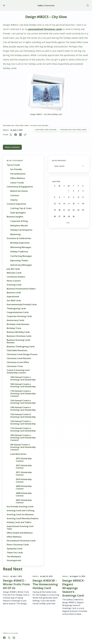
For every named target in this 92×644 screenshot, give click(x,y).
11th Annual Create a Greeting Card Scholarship (23, 430)
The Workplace (14, 557)
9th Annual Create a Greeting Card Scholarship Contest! (23, 447)
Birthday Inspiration (20, 243)
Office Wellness (18, 178)
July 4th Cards (13, 269)
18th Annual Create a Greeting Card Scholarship (23, 385)
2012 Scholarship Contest (24, 467)
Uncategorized (14, 560)
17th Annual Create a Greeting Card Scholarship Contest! (23, 394)
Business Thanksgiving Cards (21, 347)
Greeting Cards (14, 285)
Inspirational (13, 297)
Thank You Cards (15, 553)
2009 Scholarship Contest (24, 487)
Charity (14, 200)
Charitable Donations (17, 350)
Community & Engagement (20, 187)
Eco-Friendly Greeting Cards (20, 507)
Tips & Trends (13, 165)
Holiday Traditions (19, 252)
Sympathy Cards (15, 549)
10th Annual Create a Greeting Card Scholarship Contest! (23, 438)
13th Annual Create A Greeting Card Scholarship (23, 416)
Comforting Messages (21, 256)
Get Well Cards (14, 301)
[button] (4, 5)
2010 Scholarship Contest (24, 481)
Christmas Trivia (15, 366)
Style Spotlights (18, 213)
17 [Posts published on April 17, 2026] (78, 204)
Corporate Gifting (19, 221)
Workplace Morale (19, 226)
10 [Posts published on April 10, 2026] (78, 197)
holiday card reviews (39, 126)
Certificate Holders (16, 277)
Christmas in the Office (18, 362)
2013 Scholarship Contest (24, 460)
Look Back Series (18, 454)
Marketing (15, 234)
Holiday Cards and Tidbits (19, 522)
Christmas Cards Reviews (46, 130)
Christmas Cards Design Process (22, 354)
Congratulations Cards (18, 312)
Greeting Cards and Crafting (21, 511)
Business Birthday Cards (18, 332)
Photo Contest (14, 281)
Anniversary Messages (21, 265)
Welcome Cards (14, 273)
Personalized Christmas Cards (16, 126)
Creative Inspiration (16, 204)
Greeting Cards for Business (20, 515)
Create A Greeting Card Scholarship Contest (18, 371)
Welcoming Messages (21, 247)
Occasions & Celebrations (19, 238)
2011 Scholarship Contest (24, 474)
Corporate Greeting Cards (19, 316)
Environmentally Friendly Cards (22, 305)
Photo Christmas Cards (18, 545)
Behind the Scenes (19, 191)
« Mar (68, 223)
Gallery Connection (46, 5)
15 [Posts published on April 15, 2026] (69, 204)
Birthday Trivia (14, 328)
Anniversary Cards (15, 320)
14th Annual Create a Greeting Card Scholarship (23, 409)
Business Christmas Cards (19, 336)
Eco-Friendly (16, 169)
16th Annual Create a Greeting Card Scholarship (23, 378)
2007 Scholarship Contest (24, 501)
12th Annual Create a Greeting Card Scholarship (23, 423)
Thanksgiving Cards (16, 309)
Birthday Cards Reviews (18, 324)
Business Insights (15, 217)
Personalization (18, 174)
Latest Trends (17, 183)
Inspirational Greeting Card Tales (20, 528)
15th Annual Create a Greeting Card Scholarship (23, 402)
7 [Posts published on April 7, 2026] (64, 197)
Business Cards (14, 293)
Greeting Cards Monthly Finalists (23, 519)
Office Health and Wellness (20, 533)
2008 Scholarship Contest (24, 494)
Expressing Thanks (19, 261)
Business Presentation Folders (21, 289)
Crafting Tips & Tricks (21, 208)
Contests (15, 195)
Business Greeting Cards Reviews (18, 341)
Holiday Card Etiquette (21, 230)
